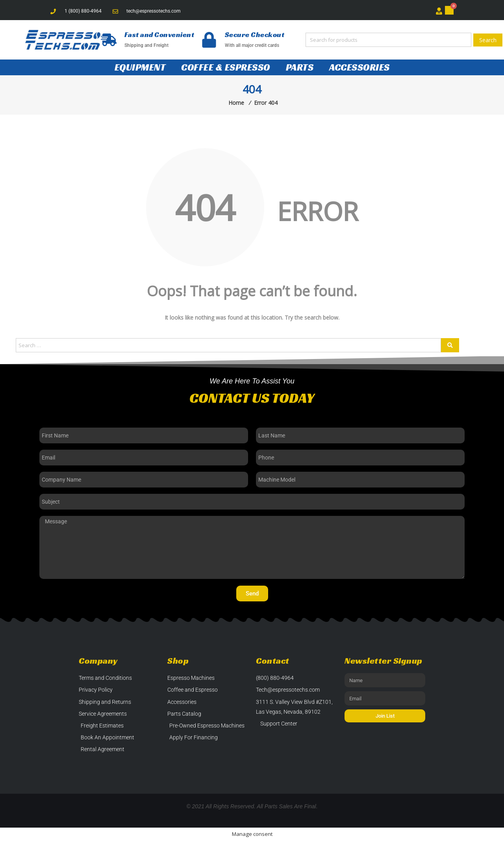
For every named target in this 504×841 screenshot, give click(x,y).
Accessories (359, 67)
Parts (300, 67)
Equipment (140, 67)
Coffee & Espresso (226, 67)
